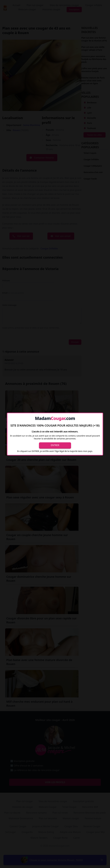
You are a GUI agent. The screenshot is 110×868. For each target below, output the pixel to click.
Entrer (55, 445)
